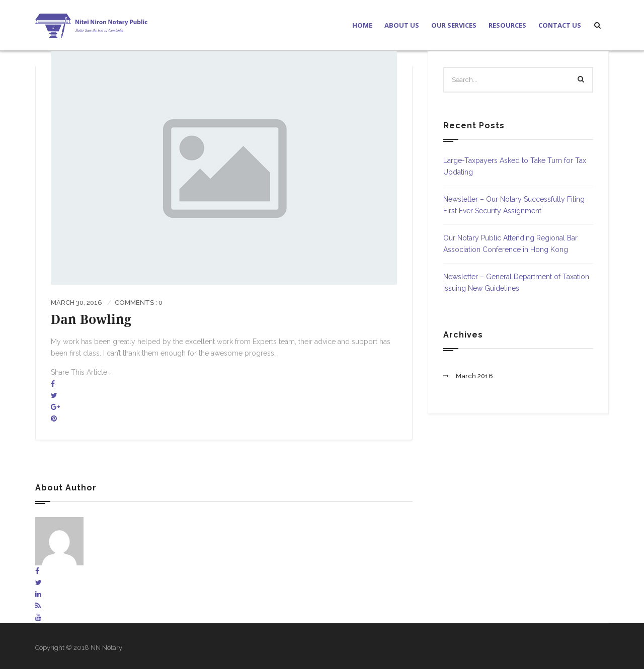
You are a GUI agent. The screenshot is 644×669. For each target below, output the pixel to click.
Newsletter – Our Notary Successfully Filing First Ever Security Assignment (514, 205)
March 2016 (474, 376)
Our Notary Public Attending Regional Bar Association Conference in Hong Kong (510, 244)
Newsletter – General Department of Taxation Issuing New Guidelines (516, 282)
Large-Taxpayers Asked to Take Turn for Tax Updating (515, 166)
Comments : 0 (139, 303)
